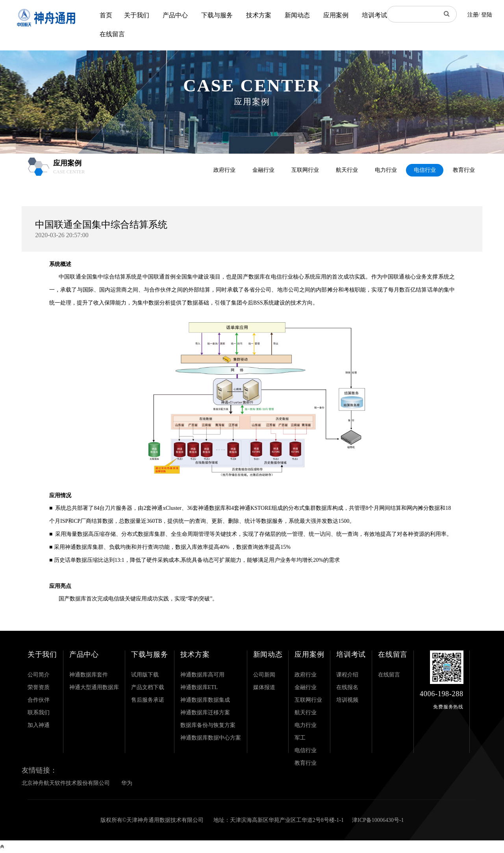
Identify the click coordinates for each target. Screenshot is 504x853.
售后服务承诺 (148, 700)
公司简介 (39, 675)
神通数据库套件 (89, 675)
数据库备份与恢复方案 (208, 725)
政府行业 (224, 170)
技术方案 (259, 15)
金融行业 (263, 170)
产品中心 (175, 15)
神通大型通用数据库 (94, 687)
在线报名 (347, 687)
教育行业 (464, 170)
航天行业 (347, 170)
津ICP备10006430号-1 (378, 820)
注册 (473, 15)
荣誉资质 (39, 687)
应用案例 (336, 15)
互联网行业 (305, 170)
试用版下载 (145, 675)
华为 (127, 783)
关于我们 (137, 15)
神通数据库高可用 (202, 675)
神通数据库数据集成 (205, 700)
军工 (300, 738)
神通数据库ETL (199, 687)
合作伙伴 (39, 700)
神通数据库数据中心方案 (211, 738)
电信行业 (425, 170)
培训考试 (374, 15)
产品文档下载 (148, 687)
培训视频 (347, 700)
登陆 (487, 15)
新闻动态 (297, 15)
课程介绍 (347, 675)
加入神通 (39, 725)
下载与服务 (217, 15)
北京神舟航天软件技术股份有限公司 (66, 783)
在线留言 (112, 34)
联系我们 (39, 713)
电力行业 (386, 170)
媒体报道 (264, 687)
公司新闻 (264, 675)
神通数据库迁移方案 (205, 713)
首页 (106, 15)
